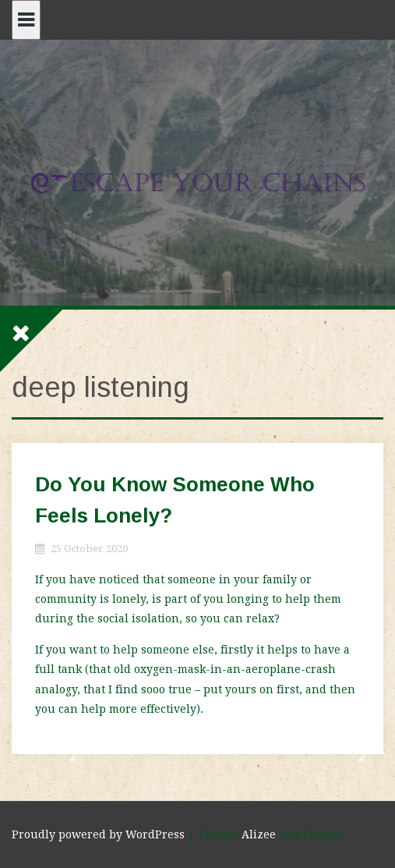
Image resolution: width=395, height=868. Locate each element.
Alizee (259, 834)
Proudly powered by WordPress (98, 834)
